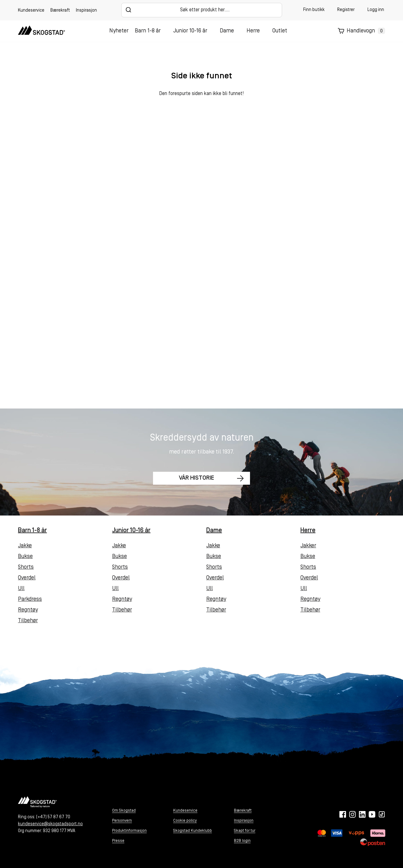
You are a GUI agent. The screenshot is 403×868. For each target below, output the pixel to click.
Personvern (122, 821)
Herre (253, 31)
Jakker (308, 546)
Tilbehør (28, 621)
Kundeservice (31, 11)
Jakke (25, 546)
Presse (118, 841)
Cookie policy (185, 821)
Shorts (26, 567)
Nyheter (119, 31)
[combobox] (202, 10)
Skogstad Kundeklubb (193, 831)
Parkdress (30, 599)
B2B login (242, 841)
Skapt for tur (245, 831)
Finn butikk (314, 10)
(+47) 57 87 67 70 (53, 817)
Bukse (25, 557)
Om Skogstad (124, 811)
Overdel (27, 578)
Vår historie (195, 479)
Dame (227, 31)
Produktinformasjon (129, 831)
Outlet (280, 31)
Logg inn (376, 10)
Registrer (346, 10)
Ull (21, 589)
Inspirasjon (86, 11)
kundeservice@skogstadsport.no (50, 824)
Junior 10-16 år (190, 31)
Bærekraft (60, 11)
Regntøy (28, 610)
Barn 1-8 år (148, 31)
